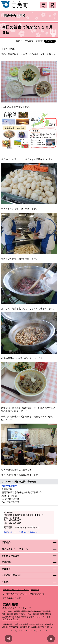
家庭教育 (6, 569)
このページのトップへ (52, 639)
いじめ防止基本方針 (12, 575)
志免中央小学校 (15, 16)
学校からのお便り (11, 556)
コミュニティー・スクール (15, 549)
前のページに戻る (9, 639)
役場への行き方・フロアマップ (17, 608)
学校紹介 (6, 543)
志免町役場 (10, 604)
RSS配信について (37, 594)
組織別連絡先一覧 (11, 619)
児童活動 (6, 562)
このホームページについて (15, 594)
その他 (5, 582)
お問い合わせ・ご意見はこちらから (21, 532)
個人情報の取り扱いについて (16, 590)
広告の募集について (12, 598)
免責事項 (35, 590)
